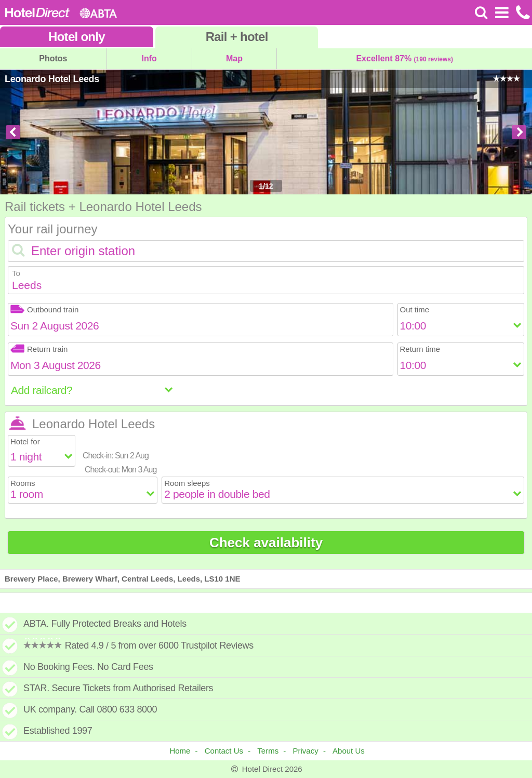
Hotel (77, 37)
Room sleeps (187, 483)
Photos (53, 58)
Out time (415, 309)
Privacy (306, 751)
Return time (420, 349)
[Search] (481, 12)
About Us (349, 751)
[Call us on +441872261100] (522, 12)
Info (149, 58)
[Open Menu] (502, 12)
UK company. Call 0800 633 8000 (90, 709)
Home (180, 751)
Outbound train (44, 309)
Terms (268, 751)
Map (234, 58)
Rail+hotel (237, 37)
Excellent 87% (404, 58)
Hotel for (25, 441)
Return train (39, 349)
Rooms (23, 483)
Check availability (266, 543)
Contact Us (224, 751)
